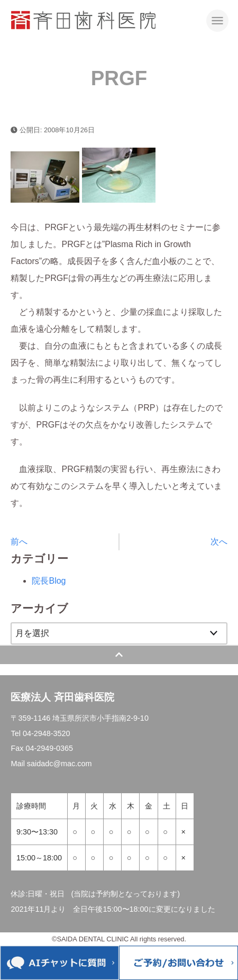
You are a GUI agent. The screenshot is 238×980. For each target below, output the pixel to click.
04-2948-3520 (47, 733)
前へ (19, 542)
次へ (219, 542)
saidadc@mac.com (59, 764)
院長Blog (49, 581)
